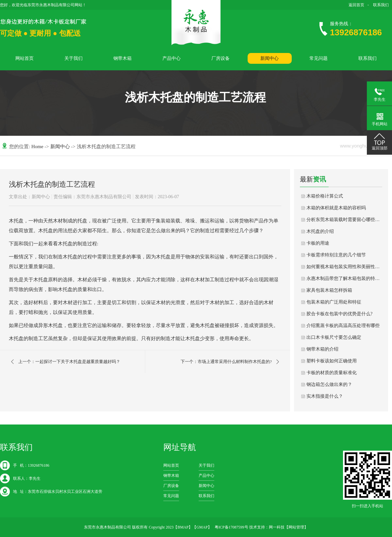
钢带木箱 (122, 58)
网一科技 (277, 527)
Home (38, 147)
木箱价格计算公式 (325, 196)
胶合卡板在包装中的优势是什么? (339, 314)
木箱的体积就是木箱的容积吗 (336, 208)
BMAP (183, 527)
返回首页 (356, 5)
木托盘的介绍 (320, 231)
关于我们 (73, 58)
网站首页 (24, 58)
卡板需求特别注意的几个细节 (336, 255)
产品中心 (171, 58)
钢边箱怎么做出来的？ (329, 384)
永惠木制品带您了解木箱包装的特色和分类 (344, 278)
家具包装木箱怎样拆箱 (329, 290)
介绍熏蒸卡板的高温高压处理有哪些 (343, 326)
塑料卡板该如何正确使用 (332, 361)
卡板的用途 (318, 243)
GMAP (202, 527)
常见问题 (318, 58)
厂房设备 (220, 58)
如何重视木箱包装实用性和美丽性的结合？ (344, 267)
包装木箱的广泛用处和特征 (334, 302)
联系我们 (381, 5)
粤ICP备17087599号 (231, 527)
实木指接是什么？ (325, 396)
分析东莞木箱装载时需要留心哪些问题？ (344, 220)
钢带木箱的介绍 (322, 349)
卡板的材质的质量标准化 (332, 373)
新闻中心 (269, 58)
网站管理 (296, 527)
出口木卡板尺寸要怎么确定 (334, 337)
